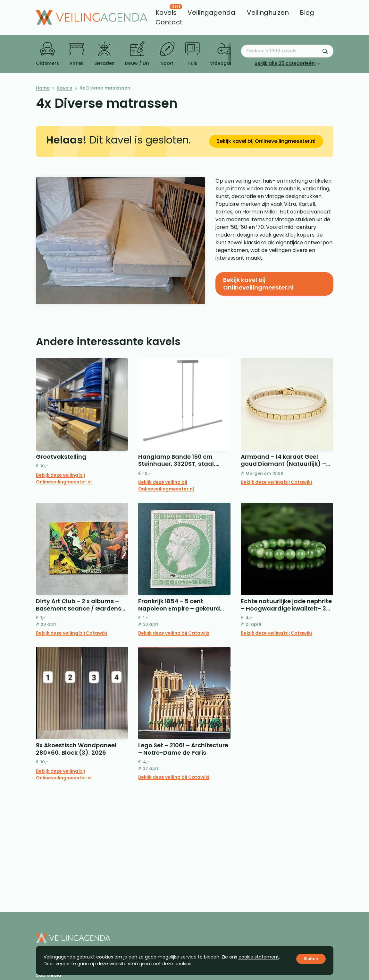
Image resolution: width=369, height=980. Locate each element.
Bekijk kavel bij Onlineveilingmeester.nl (266, 141)
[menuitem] (166, 13)
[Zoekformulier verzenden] (325, 51)
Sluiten (311, 959)
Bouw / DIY (137, 54)
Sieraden (105, 54)
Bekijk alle (287, 63)
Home (43, 88)
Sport (167, 54)
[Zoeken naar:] (287, 51)
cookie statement (259, 957)
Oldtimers (47, 54)
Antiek (77, 54)
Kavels (64, 88)
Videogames (225, 54)
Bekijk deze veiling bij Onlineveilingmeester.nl (64, 478)
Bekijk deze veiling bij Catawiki (276, 482)
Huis (192, 54)
